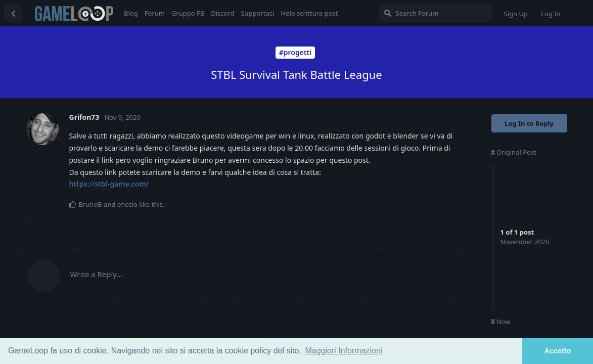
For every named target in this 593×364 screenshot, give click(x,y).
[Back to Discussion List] (13, 13)
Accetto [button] (558, 351)
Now (501, 322)
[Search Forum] (436, 13)
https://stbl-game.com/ (109, 184)
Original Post (514, 152)
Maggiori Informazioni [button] (344, 351)
